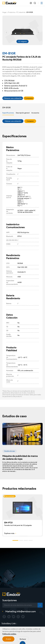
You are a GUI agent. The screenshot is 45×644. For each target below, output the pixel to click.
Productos (12, 12)
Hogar (4, 12)
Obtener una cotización (13, 121)
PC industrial (21, 12)
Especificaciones (8, 113)
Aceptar (8, 639)
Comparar (30, 121)
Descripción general (23, 113)
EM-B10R (30, 12)
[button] (6, 32)
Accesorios (35, 113)
